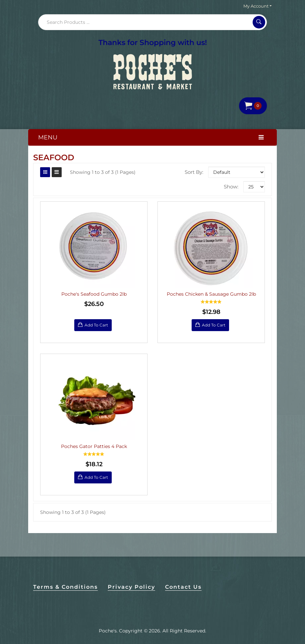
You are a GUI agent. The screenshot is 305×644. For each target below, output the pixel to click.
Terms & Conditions (65, 587)
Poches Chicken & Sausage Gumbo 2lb (211, 294)
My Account (258, 6)
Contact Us (183, 587)
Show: (231, 187)
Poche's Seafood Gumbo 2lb (94, 294)
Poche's (108, 631)
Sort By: (194, 172)
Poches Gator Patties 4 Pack (94, 446)
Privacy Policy (131, 587)
